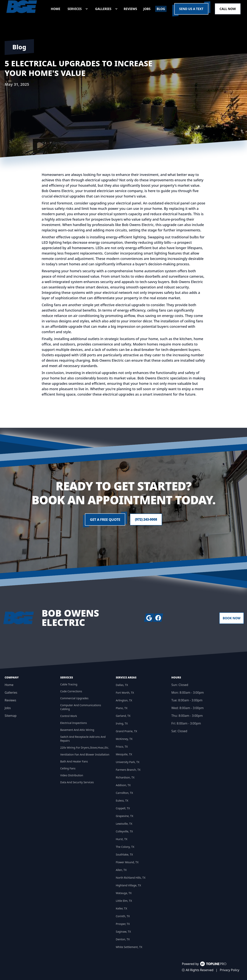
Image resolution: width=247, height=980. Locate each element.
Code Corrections (71, 691)
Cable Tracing (69, 684)
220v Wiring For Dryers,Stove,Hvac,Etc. (85, 748)
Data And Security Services (77, 782)
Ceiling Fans (68, 768)
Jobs (8, 708)
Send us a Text (191, 9)
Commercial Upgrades (74, 698)
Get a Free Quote (104, 519)
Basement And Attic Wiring (77, 730)
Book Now (232, 618)
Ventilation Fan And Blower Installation (85, 754)
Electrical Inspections (74, 723)
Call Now (228, 9)
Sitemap (11, 716)
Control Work (69, 716)
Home (9, 685)
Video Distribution (72, 775)
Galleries (11, 693)
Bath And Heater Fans (74, 761)
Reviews (10, 700)
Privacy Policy (230, 970)
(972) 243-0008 (146, 519)
